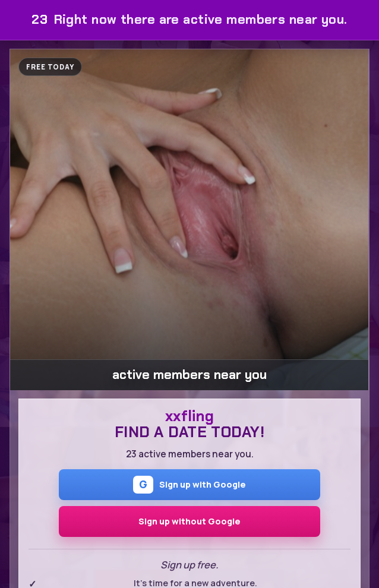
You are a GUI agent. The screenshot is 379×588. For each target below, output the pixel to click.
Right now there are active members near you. (189, 20)
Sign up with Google (190, 485)
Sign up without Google (190, 521)
